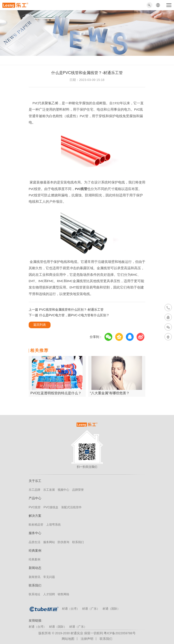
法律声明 (87, 639)
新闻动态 (35, 568)
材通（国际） (111, 609)
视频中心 (63, 490)
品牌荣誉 (78, 490)
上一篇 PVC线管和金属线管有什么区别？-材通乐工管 (66, 310)
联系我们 (78, 542)
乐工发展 (49, 490)
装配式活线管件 (71, 507)
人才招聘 (49, 594)
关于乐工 (35, 481)
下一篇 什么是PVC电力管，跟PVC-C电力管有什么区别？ (69, 315)
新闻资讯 (35, 577)
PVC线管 (35, 507)
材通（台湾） (71, 609)
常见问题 (49, 577)
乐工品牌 (35, 490)
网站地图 (68, 639)
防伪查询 (63, 542)
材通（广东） (91, 609)
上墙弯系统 (53, 525)
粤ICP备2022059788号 (120, 633)
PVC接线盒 (51, 507)
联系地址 (35, 594)
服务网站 (49, 542)
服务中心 (35, 533)
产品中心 (35, 498)
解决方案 (35, 516)
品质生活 (35, 542)
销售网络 (63, 594)
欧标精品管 (36, 525)
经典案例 (35, 551)
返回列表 (40, 325)
